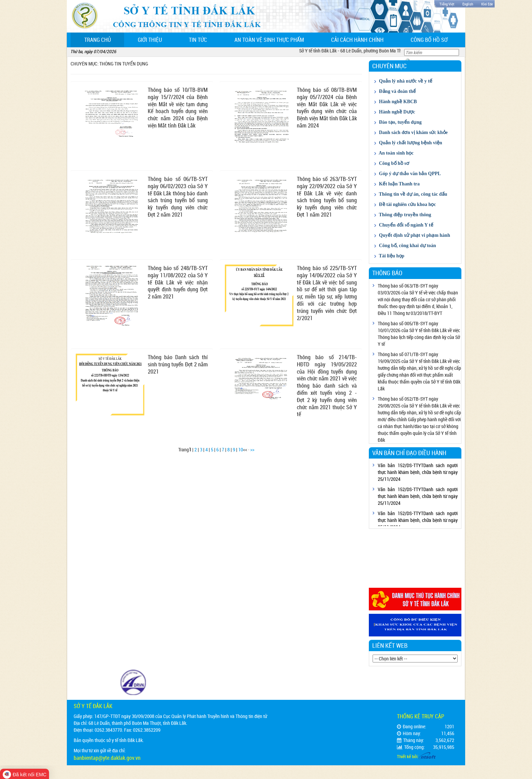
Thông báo (387, 273)
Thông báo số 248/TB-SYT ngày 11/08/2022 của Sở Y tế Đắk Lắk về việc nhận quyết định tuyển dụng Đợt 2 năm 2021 (178, 282)
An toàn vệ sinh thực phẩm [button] (269, 40)
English (468, 4)
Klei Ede (487, 4)
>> (252, 449)
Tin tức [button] (198, 40)
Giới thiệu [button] (150, 40)
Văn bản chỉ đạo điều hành (409, 453)
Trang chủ (104, 40)
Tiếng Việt (447, 4)
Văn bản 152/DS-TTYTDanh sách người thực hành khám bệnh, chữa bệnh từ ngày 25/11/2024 (418, 472)
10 (241, 449)
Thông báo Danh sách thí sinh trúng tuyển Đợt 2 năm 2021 (178, 364)
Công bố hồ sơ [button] (429, 40)
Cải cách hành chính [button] (357, 40)
